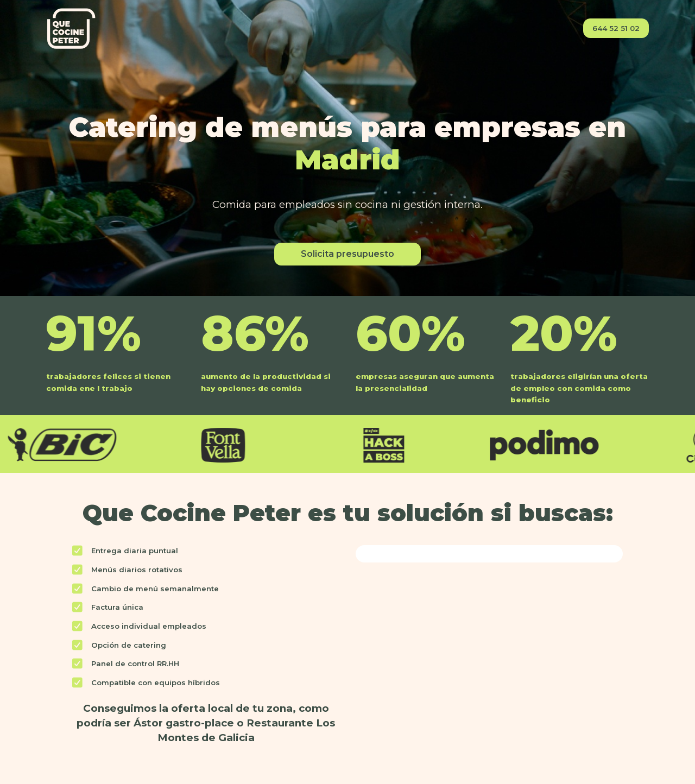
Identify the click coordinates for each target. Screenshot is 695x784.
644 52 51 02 (616, 28)
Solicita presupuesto (347, 254)
